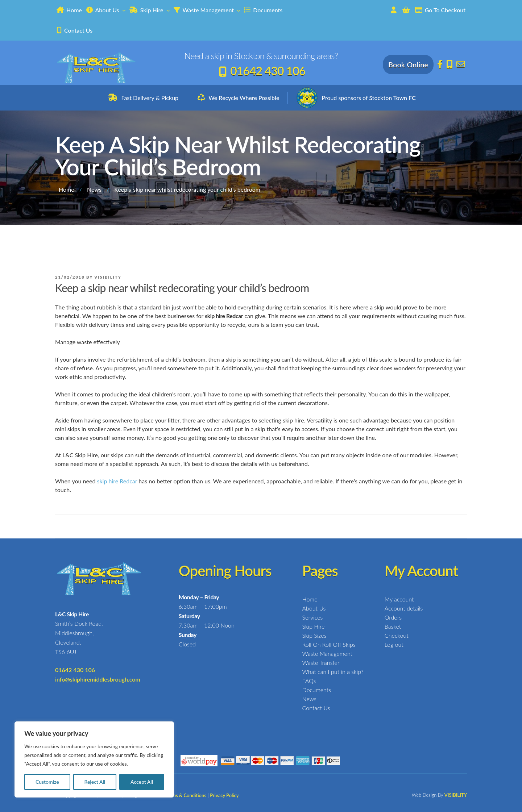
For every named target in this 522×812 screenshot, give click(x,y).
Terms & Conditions (186, 795)
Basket (393, 626)
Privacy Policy (224, 795)
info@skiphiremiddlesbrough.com (98, 679)
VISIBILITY (456, 795)
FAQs (309, 681)
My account (399, 599)
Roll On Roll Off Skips (329, 644)
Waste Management (207, 10)
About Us (106, 10)
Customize (47, 782)
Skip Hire (150, 10)
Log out (394, 644)
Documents (263, 10)
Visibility (108, 277)
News (94, 189)
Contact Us (74, 30)
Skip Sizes (314, 635)
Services (313, 617)
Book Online (408, 64)
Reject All (95, 782)
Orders (393, 617)
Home (69, 10)
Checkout (397, 635)
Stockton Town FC (392, 98)
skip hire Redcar (117, 481)
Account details (404, 608)
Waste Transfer (321, 663)
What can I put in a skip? (333, 672)
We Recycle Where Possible (244, 98)
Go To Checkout (440, 10)
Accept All (142, 782)
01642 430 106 (268, 71)
